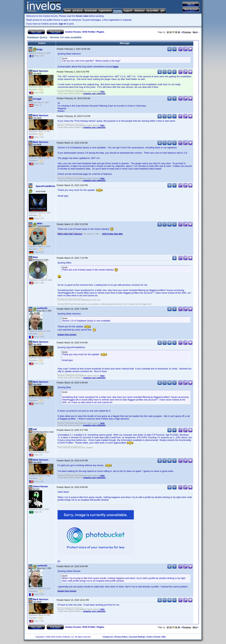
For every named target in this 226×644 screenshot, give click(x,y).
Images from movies (67, 335)
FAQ (164, 637)
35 (176, 32)
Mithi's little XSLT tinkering (70, 234)
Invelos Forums (73, 32)
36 (179, 32)
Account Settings (137, 637)
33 (170, 32)
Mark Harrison (41, 71)
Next (196, 32)
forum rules (82, 16)
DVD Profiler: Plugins (93, 32)
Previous (186, 32)
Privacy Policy (121, 637)
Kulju (40, 49)
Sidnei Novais (40, 486)
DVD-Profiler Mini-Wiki (113, 234)
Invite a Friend (153, 637)
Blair (35, 257)
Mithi (40, 224)
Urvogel (37, 99)
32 (168, 32)
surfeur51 (42, 308)
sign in (62, 24)
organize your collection (94, 93)
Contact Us (108, 637)
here (116, 67)
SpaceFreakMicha (45, 186)
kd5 (35, 429)
